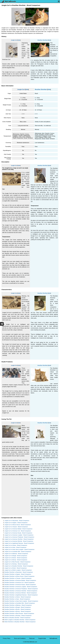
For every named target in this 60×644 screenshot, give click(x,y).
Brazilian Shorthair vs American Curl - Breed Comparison (20, 583)
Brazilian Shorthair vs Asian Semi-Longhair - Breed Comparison (21, 601)
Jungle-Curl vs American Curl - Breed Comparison (18, 531)
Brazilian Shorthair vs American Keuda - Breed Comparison (20, 585)
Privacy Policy (7, 638)
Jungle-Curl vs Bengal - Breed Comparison (16, 556)
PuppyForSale (42, 638)
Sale (19, 40)
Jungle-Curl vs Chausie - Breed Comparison (16, 527)
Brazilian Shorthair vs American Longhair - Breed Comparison (21, 587)
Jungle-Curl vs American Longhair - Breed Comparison (19, 535)
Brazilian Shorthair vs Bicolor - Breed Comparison (18, 609)
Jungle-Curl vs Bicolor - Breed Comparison (16, 558)
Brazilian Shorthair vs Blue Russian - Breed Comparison (19, 614)
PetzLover (32, 638)
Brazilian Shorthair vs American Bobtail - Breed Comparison (20, 580)
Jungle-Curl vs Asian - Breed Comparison (15, 547)
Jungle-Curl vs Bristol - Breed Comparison (16, 568)
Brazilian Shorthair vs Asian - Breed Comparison (17, 599)
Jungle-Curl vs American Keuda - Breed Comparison (18, 533)
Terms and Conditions (20, 638)
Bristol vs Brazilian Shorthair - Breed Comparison (17, 618)
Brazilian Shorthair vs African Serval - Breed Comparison (19, 576)
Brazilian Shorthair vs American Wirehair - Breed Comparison (21, 593)
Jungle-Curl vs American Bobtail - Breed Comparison (18, 529)
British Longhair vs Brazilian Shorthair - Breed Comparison (20, 620)
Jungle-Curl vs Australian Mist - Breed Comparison (18, 552)
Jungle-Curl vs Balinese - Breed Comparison (16, 554)
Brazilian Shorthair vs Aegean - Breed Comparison (18, 574)
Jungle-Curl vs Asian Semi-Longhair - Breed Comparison (19, 549)
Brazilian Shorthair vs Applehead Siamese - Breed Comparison (21, 595)
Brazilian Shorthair (43, 40)
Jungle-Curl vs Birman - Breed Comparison (16, 560)
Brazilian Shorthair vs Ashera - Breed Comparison (18, 597)
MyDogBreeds (53, 638)
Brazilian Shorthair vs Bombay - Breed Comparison (18, 616)
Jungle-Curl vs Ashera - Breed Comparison (16, 545)
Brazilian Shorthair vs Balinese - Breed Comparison (18, 605)
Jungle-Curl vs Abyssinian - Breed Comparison (17, 521)
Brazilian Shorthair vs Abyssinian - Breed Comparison (19, 572)
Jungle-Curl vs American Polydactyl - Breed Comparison (19, 537)
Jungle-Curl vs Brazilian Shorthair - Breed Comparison (19, 566)
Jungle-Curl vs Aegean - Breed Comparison (16, 523)
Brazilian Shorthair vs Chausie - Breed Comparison (18, 578)
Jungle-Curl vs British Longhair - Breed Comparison (18, 570)
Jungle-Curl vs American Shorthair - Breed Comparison (19, 539)
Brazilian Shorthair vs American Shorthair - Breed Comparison (21, 591)
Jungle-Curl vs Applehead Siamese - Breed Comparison (19, 543)
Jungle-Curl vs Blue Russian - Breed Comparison (17, 562)
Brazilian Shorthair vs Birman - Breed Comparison (18, 611)
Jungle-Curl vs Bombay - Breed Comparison (16, 564)
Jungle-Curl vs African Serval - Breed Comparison (18, 525)
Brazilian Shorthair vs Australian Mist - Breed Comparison (20, 603)
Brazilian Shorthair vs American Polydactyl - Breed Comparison (21, 589)
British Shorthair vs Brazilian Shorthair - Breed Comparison (20, 622)
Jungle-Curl (14, 40)
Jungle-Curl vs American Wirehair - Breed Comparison (19, 541)
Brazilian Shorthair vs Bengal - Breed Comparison (18, 607)
